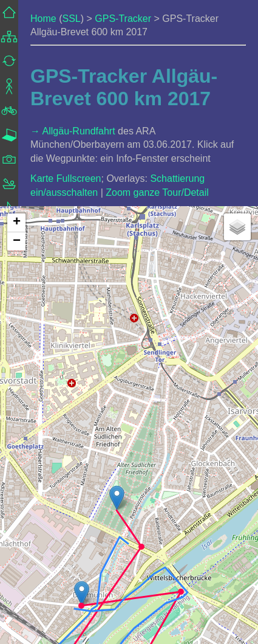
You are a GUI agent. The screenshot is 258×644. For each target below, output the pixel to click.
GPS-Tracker (123, 19)
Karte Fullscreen (66, 178)
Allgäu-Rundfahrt (79, 131)
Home (43, 19)
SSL (71, 19)
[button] (82, 593)
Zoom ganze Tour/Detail (157, 192)
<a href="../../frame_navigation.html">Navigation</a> (9, 196)
